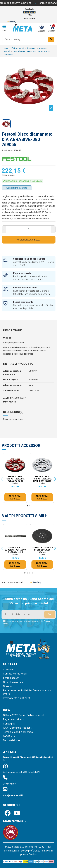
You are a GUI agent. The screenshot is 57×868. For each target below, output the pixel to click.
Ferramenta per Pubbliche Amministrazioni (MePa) (27, 692)
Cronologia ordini (13, 682)
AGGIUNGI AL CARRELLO (29, 240)
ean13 (6, 398)
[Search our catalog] (51, 39)
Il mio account (11, 678)
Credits (33, 854)
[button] (27, 506)
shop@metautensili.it (13, 795)
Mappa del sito (11, 740)
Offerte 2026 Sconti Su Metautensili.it (25, 715)
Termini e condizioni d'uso (18, 732)
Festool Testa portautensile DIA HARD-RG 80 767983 (42, 479)
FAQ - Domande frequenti (18, 728)
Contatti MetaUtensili (15, 674)
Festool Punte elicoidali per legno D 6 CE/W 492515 (15, 550)
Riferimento (7, 150)
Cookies (8, 686)
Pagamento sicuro (14, 719)
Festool (15, 483)
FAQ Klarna (9, 736)
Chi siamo (9, 669)
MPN (6, 402)
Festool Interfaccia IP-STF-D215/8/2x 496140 (42, 550)
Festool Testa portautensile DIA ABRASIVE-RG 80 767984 (15, 480)
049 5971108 (9, 784)
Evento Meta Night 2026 (17, 698)
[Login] (42, 28)
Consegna (9, 724)
